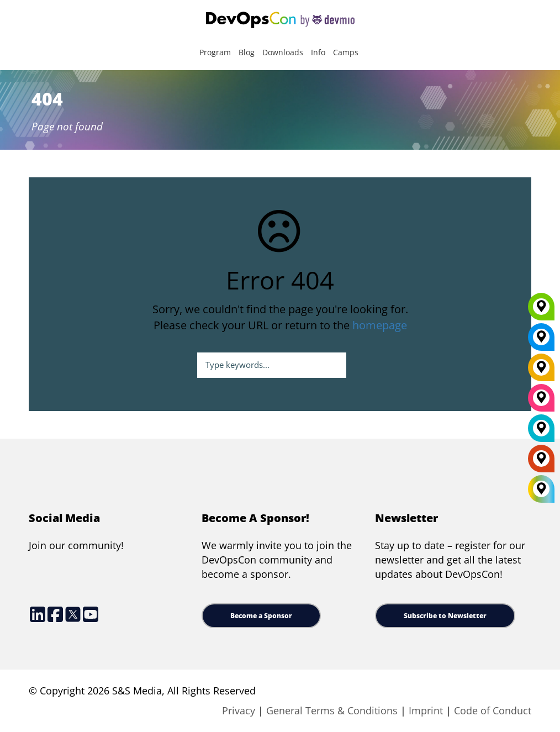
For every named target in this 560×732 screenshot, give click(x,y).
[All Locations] (541, 489)
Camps (346, 52)
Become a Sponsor (261, 616)
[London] (541, 432)
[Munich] (541, 310)
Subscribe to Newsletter (445, 616)
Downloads (283, 52)
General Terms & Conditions (332, 710)
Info (318, 52)
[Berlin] (541, 371)
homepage (380, 325)
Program (215, 52)
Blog (247, 52)
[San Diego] (541, 402)
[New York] (541, 341)
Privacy (239, 710)
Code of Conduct (493, 710)
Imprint (426, 710)
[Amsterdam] (541, 462)
